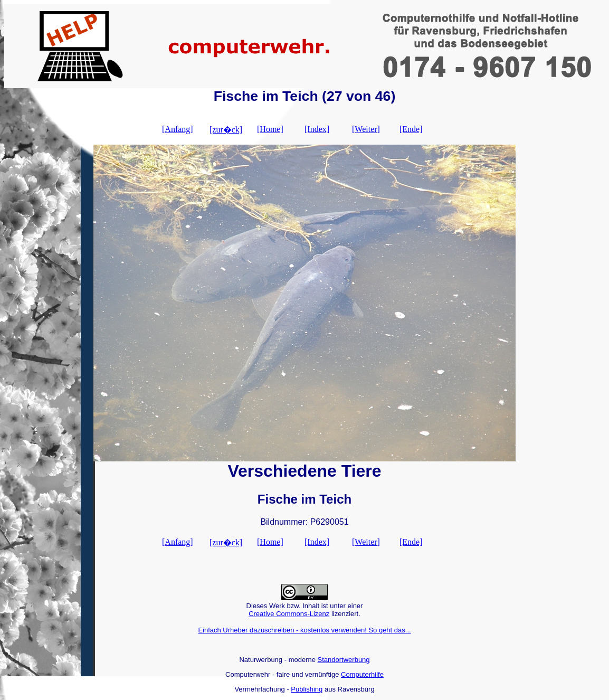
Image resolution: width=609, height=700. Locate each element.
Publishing (307, 689)
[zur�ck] (226, 130)
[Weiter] (366, 129)
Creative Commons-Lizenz (289, 614)
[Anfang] (178, 129)
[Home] (270, 129)
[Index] (317, 129)
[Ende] (411, 129)
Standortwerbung (344, 660)
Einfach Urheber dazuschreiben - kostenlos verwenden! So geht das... (304, 630)
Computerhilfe (362, 674)
